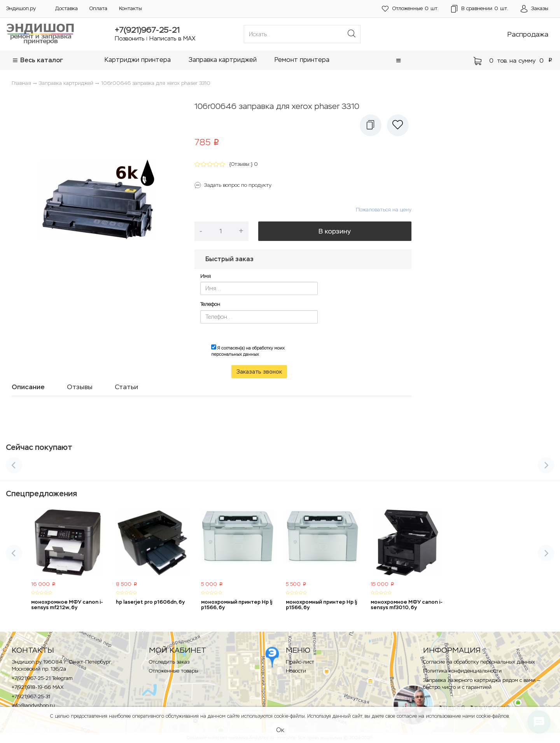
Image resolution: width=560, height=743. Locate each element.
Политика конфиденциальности (462, 671)
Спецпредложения (41, 494)
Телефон (210, 304)
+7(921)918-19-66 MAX (38, 687)
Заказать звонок (259, 372)
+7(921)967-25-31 (31, 696)
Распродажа (528, 34)
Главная (21, 83)
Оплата (98, 8)
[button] (398, 61)
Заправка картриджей (223, 60)
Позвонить (129, 38)
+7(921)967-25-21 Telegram (42, 678)
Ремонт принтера (302, 60)
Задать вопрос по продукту (238, 185)
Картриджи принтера (138, 60)
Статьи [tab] (126, 387)
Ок (280, 730)
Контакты (130, 8)
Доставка (66, 8)
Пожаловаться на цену (384, 210)
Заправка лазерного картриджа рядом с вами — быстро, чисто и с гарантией (482, 684)
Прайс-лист (300, 662)
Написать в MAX (172, 38)
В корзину (335, 231)
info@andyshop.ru (33, 705)
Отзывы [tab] (80, 387)
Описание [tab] (28, 387)
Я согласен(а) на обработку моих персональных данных (248, 351)
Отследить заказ (169, 662)
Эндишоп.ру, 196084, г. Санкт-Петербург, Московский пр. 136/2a (62, 666)
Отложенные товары (174, 671)
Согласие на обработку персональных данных (479, 662)
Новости (296, 671)
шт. (410, 9)
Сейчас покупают (39, 447)
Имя (206, 276)
